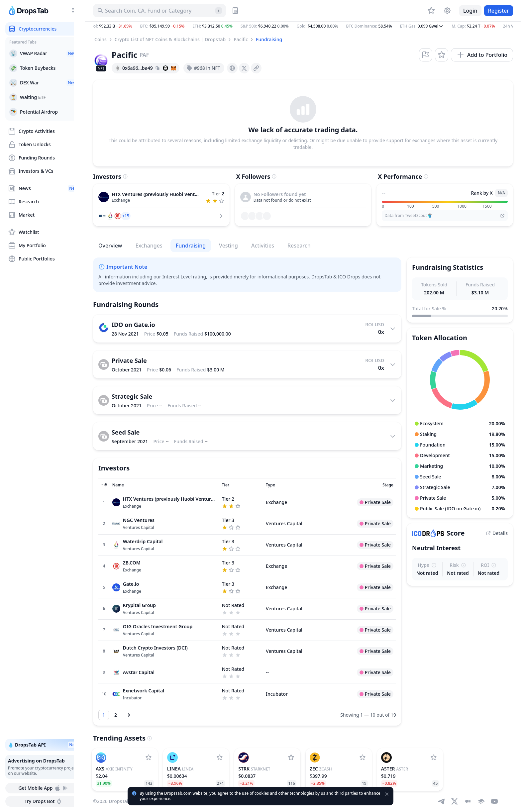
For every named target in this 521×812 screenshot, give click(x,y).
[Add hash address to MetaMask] (173, 68)
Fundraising (269, 39)
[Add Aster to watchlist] (434, 758)
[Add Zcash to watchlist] (363, 758)
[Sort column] (104, 485)
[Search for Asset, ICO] (159, 11)
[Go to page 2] (116, 715)
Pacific (241, 39)
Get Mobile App (43, 788)
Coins (101, 39)
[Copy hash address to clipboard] (157, 68)
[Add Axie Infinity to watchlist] (149, 758)
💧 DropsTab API (44, 745)
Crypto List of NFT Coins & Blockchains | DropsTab (170, 39)
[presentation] (232, 68)
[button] (303, 26)
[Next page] (129, 715)
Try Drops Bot (44, 801)
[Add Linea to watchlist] (220, 758)
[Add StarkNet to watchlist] (291, 758)
